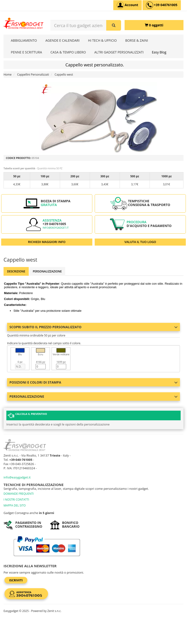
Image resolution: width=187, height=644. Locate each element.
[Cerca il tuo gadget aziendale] (114, 25)
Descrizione (16, 271)
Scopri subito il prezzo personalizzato (93, 327)
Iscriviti (16, 580)
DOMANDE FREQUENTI (19, 494)
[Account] (128, 5)
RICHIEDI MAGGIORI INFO (47, 242)
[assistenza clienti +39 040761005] (162, 5)
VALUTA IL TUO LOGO (140, 242)
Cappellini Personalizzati (33, 75)
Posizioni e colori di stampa (93, 382)
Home (8, 75)
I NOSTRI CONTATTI (16, 500)
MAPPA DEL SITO (15, 505)
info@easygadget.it (56, 228)
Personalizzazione (47, 271)
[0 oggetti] (154, 25)
